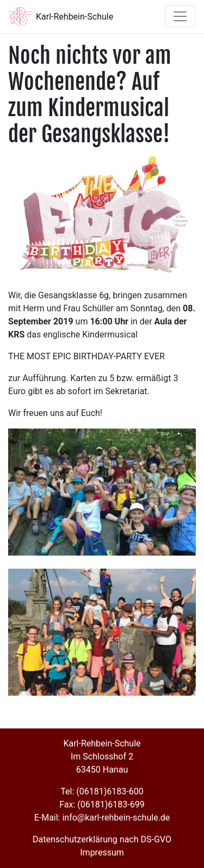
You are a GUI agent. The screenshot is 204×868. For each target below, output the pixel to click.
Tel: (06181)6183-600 (102, 791)
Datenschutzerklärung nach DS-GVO (102, 839)
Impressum (102, 852)
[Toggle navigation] (180, 16)
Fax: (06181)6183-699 (102, 804)
